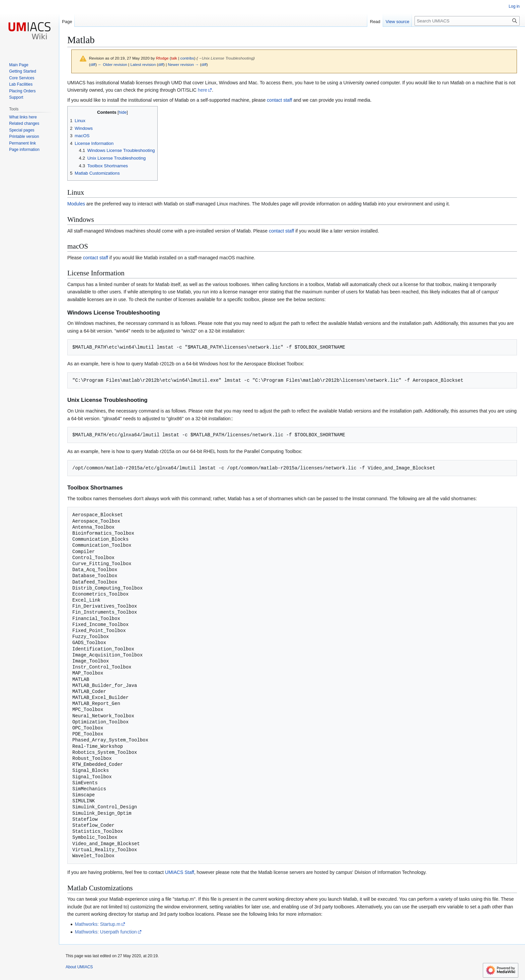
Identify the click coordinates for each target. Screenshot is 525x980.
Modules (76, 204)
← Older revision (112, 64)
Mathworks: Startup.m (97, 924)
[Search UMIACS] (467, 21)
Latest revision (143, 64)
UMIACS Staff (180, 872)
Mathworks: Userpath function (106, 932)
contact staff (279, 100)
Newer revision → (183, 64)
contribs (187, 58)
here (203, 90)
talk (174, 58)
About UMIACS (79, 967)
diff (93, 64)
